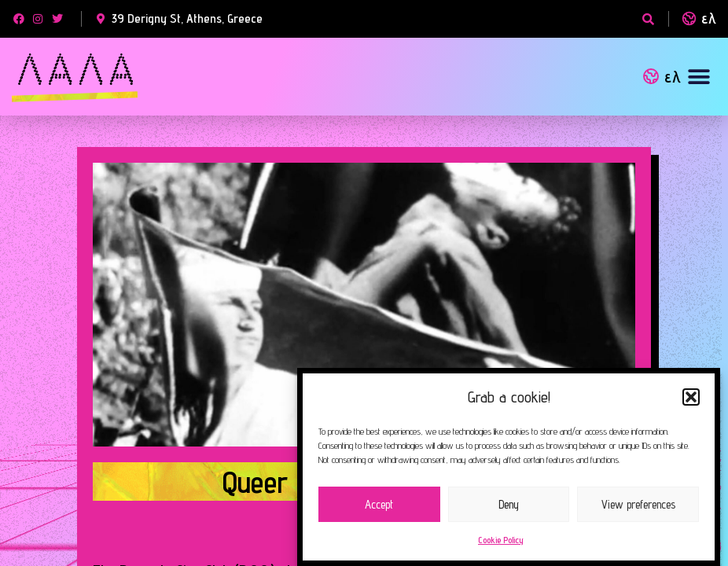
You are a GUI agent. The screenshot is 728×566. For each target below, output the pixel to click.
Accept (379, 504)
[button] (691, 397)
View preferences (638, 504)
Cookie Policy (501, 540)
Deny (509, 504)
